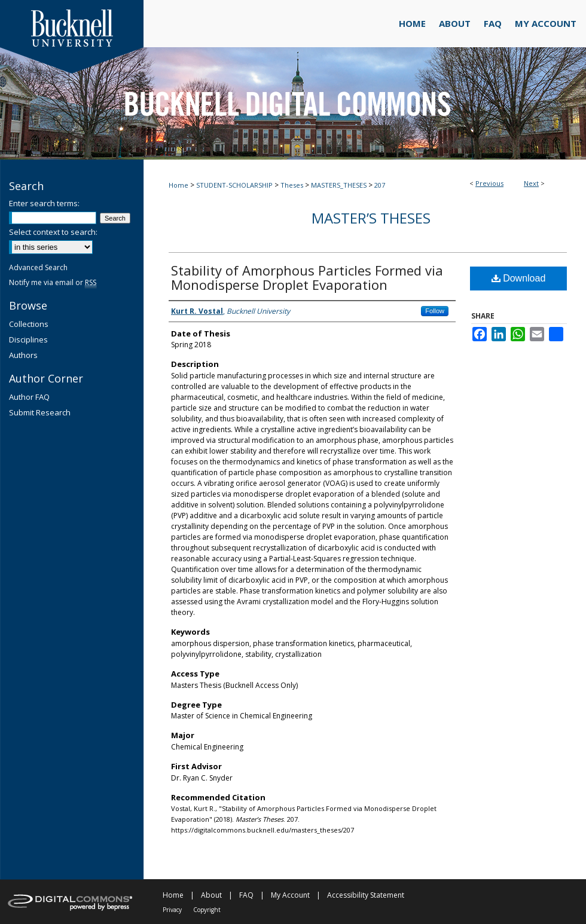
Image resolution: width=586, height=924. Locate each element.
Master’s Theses (371, 218)
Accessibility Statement (366, 895)
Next (531, 183)
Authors (23, 355)
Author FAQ (29, 397)
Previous (489, 183)
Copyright (207, 910)
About (211, 895)
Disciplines (28, 339)
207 (380, 185)
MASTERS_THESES (339, 185)
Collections (29, 324)
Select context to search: (53, 232)
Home (178, 185)
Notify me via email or (53, 282)
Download (519, 278)
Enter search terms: (44, 203)
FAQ (246, 895)
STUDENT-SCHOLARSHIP (234, 185)
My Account (290, 895)
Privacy (172, 910)
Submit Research (40, 412)
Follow (435, 311)
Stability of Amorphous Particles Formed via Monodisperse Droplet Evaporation (307, 277)
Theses (292, 185)
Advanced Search (38, 267)
